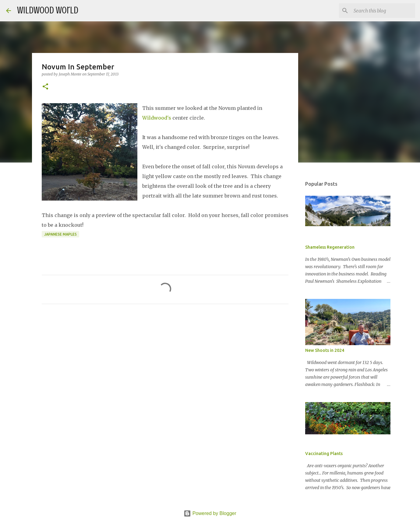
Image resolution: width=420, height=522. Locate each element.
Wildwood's (157, 118)
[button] (45, 87)
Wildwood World (48, 10)
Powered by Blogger (210, 513)
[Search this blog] (383, 11)
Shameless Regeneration (330, 247)
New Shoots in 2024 (325, 350)
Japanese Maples (60, 234)
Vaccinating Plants (324, 454)
